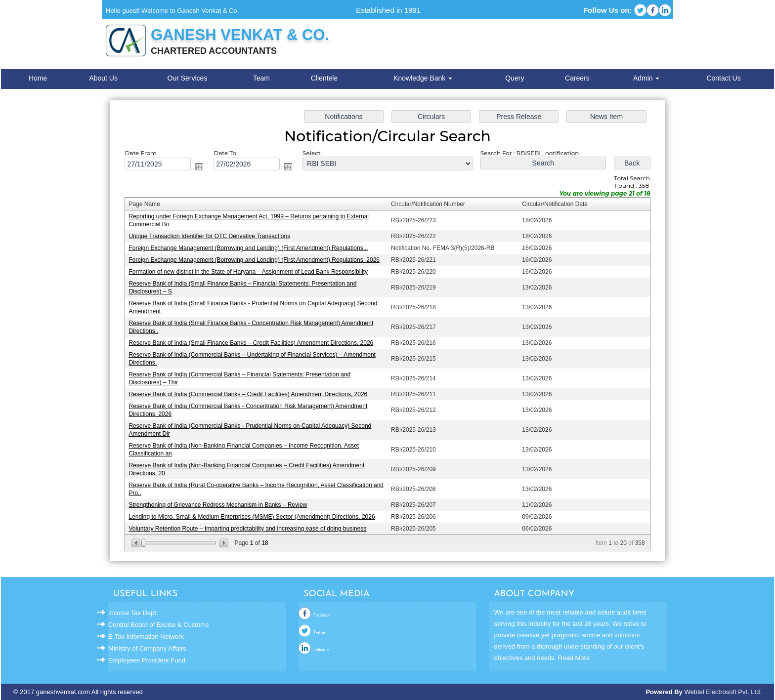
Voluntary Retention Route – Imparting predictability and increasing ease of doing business (250, 526)
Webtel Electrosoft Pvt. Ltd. (723, 692)
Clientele (324, 78)
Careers (577, 78)
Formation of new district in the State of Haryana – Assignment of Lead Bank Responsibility (250, 273)
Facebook (322, 616)
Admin (646, 78)
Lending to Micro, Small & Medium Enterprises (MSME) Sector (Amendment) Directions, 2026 (254, 514)
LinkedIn (321, 650)
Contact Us (723, 78)
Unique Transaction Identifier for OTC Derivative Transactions (212, 238)
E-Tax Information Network (146, 637)
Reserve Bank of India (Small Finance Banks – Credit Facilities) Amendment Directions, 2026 (253, 343)
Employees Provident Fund (147, 660)
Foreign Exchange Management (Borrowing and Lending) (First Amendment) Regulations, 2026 (256, 261)
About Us (103, 78)
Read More (574, 658)
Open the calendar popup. (202, 169)
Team (261, 78)
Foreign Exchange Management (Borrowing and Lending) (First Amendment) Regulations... (250, 249)
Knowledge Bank (423, 78)
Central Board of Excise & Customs (159, 625)
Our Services (188, 78)
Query (515, 78)
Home (38, 78)
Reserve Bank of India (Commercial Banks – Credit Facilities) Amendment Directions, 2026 (250, 394)
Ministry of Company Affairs (147, 648)
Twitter (319, 633)
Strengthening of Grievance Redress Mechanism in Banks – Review (220, 502)
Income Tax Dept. (133, 613)
